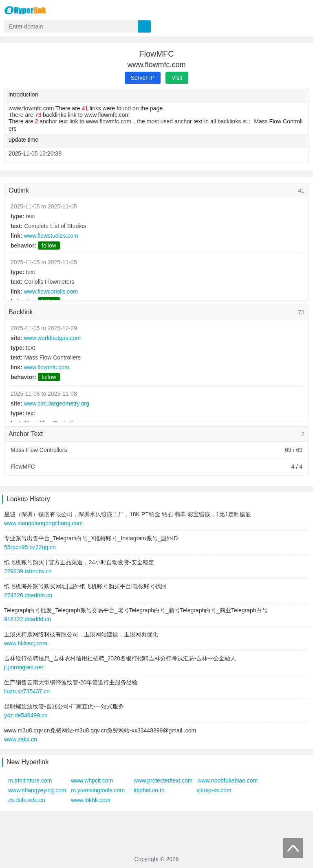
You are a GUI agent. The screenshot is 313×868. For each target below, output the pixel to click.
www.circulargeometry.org (57, 403)
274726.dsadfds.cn (28, 595)
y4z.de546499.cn (26, 715)
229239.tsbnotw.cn (28, 571)
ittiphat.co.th (149, 790)
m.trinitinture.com (30, 780)
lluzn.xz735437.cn (27, 691)
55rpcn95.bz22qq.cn (30, 547)
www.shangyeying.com (37, 790)
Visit (177, 78)
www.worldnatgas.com (52, 338)
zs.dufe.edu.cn (27, 800)
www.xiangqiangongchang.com (43, 523)
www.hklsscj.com (26, 643)
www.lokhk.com (90, 800)
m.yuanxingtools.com (98, 790)
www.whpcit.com (92, 780)
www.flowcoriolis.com (51, 292)
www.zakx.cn (21, 739)
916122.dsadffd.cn (28, 619)
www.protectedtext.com (163, 780)
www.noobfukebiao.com (227, 780)
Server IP (143, 78)
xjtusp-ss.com (214, 790)
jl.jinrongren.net (24, 667)
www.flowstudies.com (51, 236)
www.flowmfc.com (47, 367)
